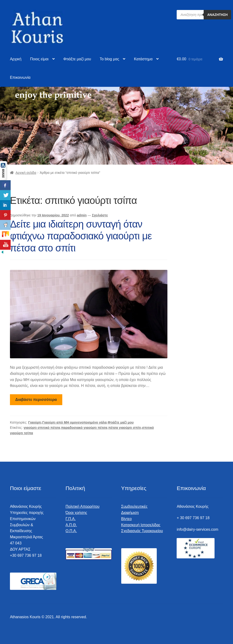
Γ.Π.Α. (71, 519)
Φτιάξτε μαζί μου (77, 59)
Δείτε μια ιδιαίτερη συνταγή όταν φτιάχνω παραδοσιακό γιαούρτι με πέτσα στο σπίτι (81, 236)
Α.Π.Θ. (71, 525)
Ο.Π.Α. (71, 531)
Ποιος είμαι (39, 59)
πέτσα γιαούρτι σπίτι (125, 428)
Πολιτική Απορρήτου (83, 506)
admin (82, 215)
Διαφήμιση (130, 513)
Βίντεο (127, 519)
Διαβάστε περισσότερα (36, 400)
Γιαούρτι (35, 422)
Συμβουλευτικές (134, 506)
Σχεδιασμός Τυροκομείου (142, 531)
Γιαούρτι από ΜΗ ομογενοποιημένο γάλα (75, 422)
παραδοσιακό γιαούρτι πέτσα (84, 428)
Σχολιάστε (100, 215)
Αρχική (16, 59)
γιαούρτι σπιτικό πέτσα (42, 428)
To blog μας (109, 59)
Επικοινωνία (20, 77)
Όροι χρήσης (76, 513)
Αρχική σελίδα (26, 173)
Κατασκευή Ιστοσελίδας (141, 525)
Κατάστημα (143, 59)
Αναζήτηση (217, 15)
